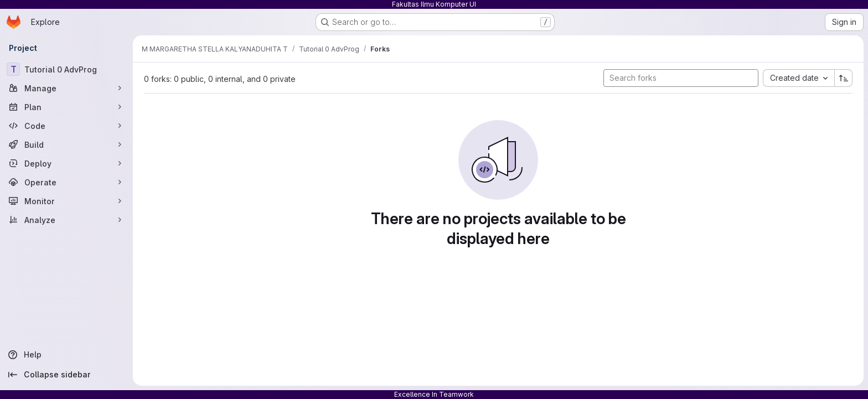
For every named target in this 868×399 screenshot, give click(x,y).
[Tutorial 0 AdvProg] (66, 69)
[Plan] (66, 107)
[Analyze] (66, 220)
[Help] (66, 355)
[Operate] (66, 182)
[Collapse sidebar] (66, 375)
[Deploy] (66, 163)
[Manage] (66, 88)
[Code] (66, 126)
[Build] (66, 144)
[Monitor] (66, 201)
